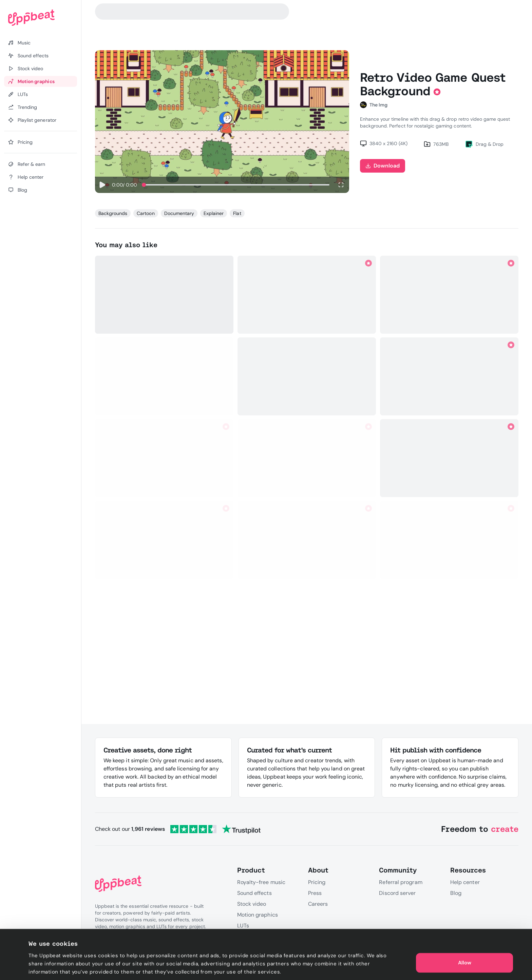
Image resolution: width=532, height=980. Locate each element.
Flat (237, 213)
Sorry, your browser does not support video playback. (222, 122)
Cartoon (146, 213)
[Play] (102, 185)
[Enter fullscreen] (341, 185)
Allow (465, 946)
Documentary (179, 213)
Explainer (214, 213)
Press (315, 893)
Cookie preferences (53, 967)
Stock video (252, 904)
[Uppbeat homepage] (41, 18)
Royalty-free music (261, 882)
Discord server (397, 893)
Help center (465, 882)
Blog (456, 893)
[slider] (144, 185)
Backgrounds (113, 213)
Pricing (317, 882)
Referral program (401, 882)
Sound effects (254, 893)
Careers (318, 904)
